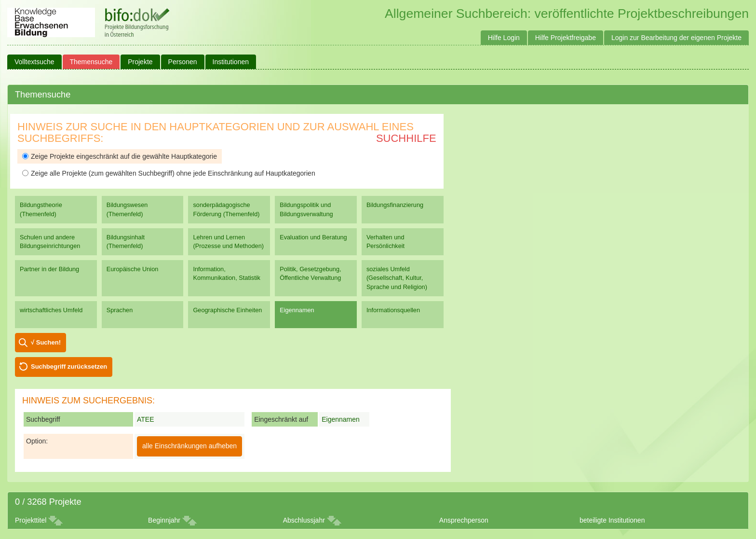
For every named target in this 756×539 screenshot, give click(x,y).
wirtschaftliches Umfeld (51, 310)
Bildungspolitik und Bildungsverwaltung (306, 209)
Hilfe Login (504, 38)
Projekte (140, 62)
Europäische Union (133, 269)
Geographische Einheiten (227, 310)
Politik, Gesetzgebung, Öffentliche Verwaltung (310, 273)
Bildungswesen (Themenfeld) (127, 209)
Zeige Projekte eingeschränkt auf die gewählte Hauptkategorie (120, 156)
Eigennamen (297, 310)
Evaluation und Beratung (313, 237)
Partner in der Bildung (49, 269)
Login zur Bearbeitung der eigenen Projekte (676, 38)
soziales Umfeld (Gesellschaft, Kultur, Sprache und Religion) (397, 278)
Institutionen (231, 62)
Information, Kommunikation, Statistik (226, 273)
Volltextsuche (34, 62)
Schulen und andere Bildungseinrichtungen (50, 242)
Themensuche (91, 62)
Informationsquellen (393, 310)
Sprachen (120, 310)
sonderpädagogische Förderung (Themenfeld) (226, 209)
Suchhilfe (406, 138)
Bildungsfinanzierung (395, 205)
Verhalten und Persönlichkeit (385, 242)
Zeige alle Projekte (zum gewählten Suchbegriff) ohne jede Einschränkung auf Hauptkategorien (169, 173)
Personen (183, 62)
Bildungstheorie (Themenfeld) (41, 209)
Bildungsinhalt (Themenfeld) (126, 242)
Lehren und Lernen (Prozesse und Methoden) (228, 242)
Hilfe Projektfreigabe (566, 38)
